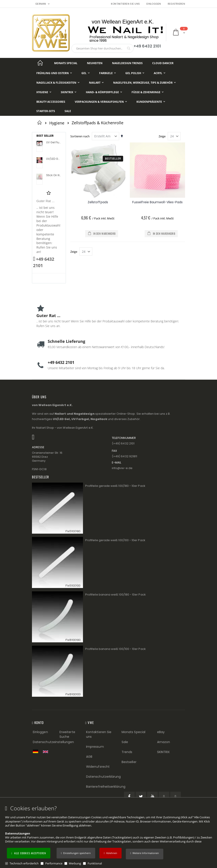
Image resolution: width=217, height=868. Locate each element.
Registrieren (176, 4)
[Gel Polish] (135, 73)
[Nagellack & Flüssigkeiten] (58, 83)
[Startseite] (40, 63)
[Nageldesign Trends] (127, 63)
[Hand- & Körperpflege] (104, 92)
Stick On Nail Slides (54, 175)
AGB (89, 757)
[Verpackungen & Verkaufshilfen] (101, 102)
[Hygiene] (44, 92)
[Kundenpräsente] (151, 102)
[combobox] (103, 48)
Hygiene (57, 123)
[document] (109, 835)
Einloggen (154, 4)
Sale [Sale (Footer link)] (125, 742)
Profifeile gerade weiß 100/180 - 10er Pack (115, 486)
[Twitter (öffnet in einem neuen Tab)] (141, 797)
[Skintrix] (69, 92)
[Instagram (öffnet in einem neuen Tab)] (176, 797)
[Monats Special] (66, 63)
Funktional (95, 863)
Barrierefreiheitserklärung (106, 787)
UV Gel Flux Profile (54, 142)
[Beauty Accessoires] (51, 102)
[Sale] (68, 111)
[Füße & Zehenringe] (148, 92)
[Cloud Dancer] (163, 63)
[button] (145, 854)
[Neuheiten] (95, 63)
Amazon (164, 742)
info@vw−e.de (122, 468)
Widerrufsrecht (98, 767)
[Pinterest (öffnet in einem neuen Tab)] (164, 797)
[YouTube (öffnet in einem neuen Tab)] (152, 797)
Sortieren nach (80, 136)
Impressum (95, 747)
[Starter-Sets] (46, 111)
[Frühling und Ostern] (54, 73)
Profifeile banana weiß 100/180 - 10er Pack (115, 595)
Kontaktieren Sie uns (125, 4)
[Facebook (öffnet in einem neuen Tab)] (129, 797)
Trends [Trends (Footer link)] (127, 752)
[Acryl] (160, 73)
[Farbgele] (108, 73)
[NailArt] (96, 83)
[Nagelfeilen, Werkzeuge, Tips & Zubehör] (144, 83)
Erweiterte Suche (67, 734)
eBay (161, 732)
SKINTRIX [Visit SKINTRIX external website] (164, 752)
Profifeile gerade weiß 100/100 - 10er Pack (115, 540)
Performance (54, 863)
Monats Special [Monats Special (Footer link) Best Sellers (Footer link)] (133, 732)
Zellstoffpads (98, 202)
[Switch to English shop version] (47, 752)
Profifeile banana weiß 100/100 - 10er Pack (115, 649)
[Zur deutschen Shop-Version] (37, 751)
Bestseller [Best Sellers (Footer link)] (129, 762)
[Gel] (86, 73)
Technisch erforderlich (24, 863)
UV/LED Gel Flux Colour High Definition (54, 159)
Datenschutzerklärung (103, 777)
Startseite (40, 122)
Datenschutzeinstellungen (53, 742)
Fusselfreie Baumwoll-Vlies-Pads (157, 202)
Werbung (75, 863)
